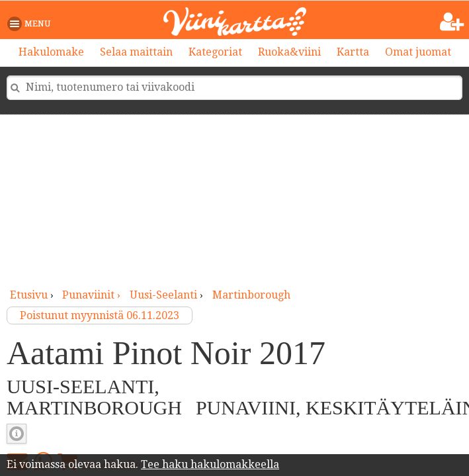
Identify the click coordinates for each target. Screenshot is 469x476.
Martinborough (251, 295)
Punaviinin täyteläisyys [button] (17, 434)
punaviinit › (93, 295)
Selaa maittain (136, 52)
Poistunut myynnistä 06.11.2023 (100, 315)
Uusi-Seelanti (163, 295)
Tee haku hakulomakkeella (210, 464)
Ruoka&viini (289, 52)
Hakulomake (51, 52)
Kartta (353, 52)
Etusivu (29, 295)
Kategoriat (215, 52)
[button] (31, 24)
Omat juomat (418, 52)
